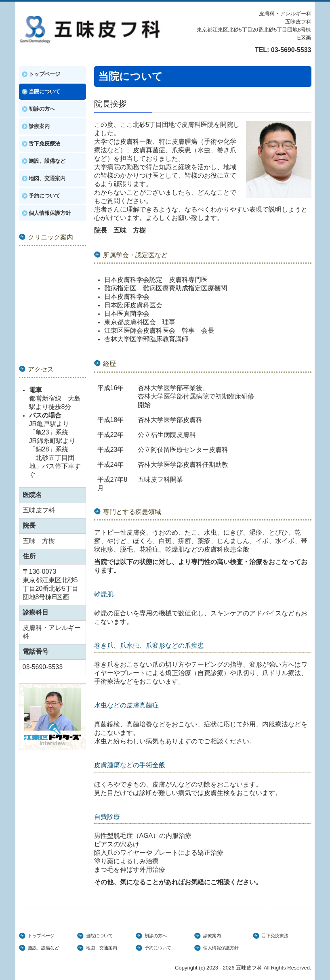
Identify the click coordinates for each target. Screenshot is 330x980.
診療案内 (39, 126)
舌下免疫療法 (44, 144)
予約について (44, 196)
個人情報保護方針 (50, 213)
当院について (44, 91)
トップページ (44, 74)
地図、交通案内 (47, 178)
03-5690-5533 (291, 50)
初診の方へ (42, 109)
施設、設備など (47, 161)
